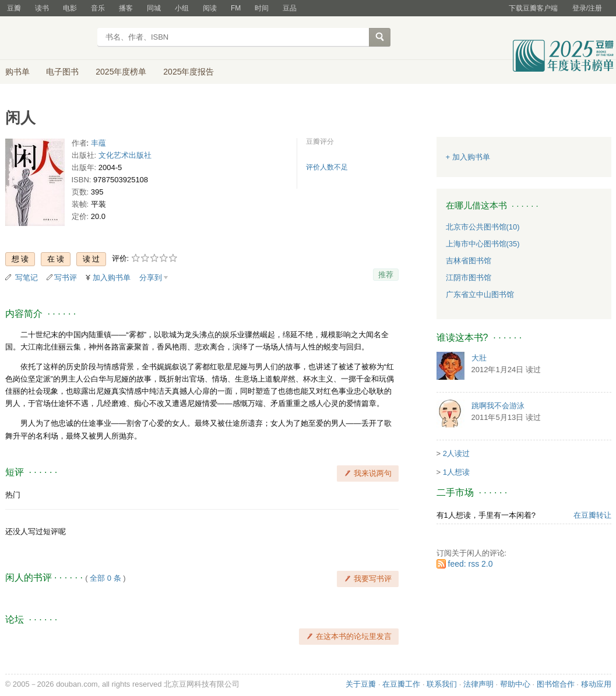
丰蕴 (98, 143)
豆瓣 (14, 8)
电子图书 (62, 72)
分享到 (151, 278)
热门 (13, 495)
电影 (70, 8)
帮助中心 (515, 684)
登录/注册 (587, 8)
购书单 (17, 72)
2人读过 (456, 453)
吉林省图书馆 (469, 261)
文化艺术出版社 (125, 155)
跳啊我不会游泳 (498, 406)
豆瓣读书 (47, 38)
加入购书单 (112, 278)
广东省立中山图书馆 (480, 294)
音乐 (98, 8)
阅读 (210, 8)
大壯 (479, 358)
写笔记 (27, 278)
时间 (262, 8)
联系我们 (442, 684)
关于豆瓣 (361, 684)
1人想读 (456, 472)
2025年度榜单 (121, 72)
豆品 (290, 8)
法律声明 (478, 684)
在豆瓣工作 (401, 684)
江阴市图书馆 (469, 278)
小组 (182, 8)
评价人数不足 (327, 167)
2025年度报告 (189, 72)
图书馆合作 (556, 684)
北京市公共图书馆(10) (483, 227)
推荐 (386, 275)
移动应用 (596, 684)
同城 (154, 8)
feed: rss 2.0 (471, 564)
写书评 (66, 278)
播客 (126, 8)
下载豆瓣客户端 (533, 8)
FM (236, 8)
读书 (42, 8)
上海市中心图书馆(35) (483, 244)
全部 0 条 (105, 578)
